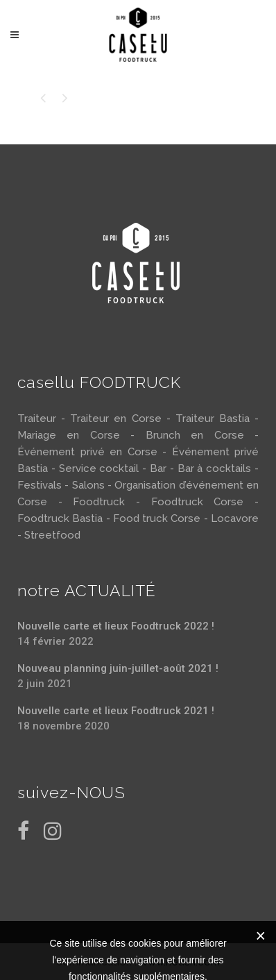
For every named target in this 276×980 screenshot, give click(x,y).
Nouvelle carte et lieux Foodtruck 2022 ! (116, 626)
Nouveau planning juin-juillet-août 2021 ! (118, 668)
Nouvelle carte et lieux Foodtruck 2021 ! (116, 711)
